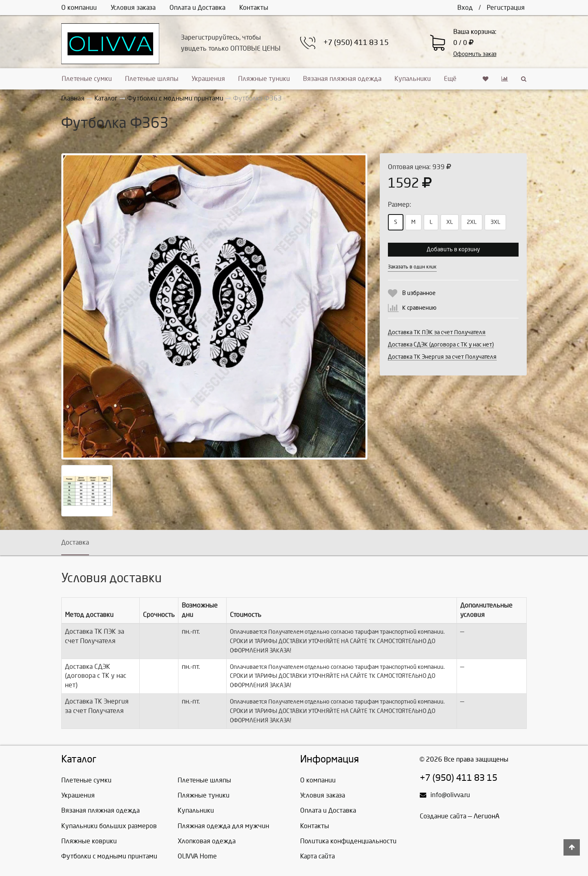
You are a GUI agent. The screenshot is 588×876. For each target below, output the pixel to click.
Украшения (208, 79)
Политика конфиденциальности (348, 841)
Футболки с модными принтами (109, 856)
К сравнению (419, 308)
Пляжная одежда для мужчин (223, 826)
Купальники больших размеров (109, 826)
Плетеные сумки (87, 79)
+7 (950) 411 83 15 (356, 43)
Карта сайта (317, 856)
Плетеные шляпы (152, 79)
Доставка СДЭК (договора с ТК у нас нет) (441, 345)
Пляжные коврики (89, 841)
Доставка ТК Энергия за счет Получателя (442, 357)
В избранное (419, 293)
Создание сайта (443, 816)
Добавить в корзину (453, 249)
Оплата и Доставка (197, 8)
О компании (79, 8)
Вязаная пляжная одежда (342, 79)
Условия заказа (133, 8)
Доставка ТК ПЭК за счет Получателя (437, 332)
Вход (465, 8)
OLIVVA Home (197, 856)
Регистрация (506, 8)
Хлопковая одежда (207, 841)
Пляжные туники (264, 79)
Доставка (75, 542)
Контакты (254, 8)
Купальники (413, 79)
